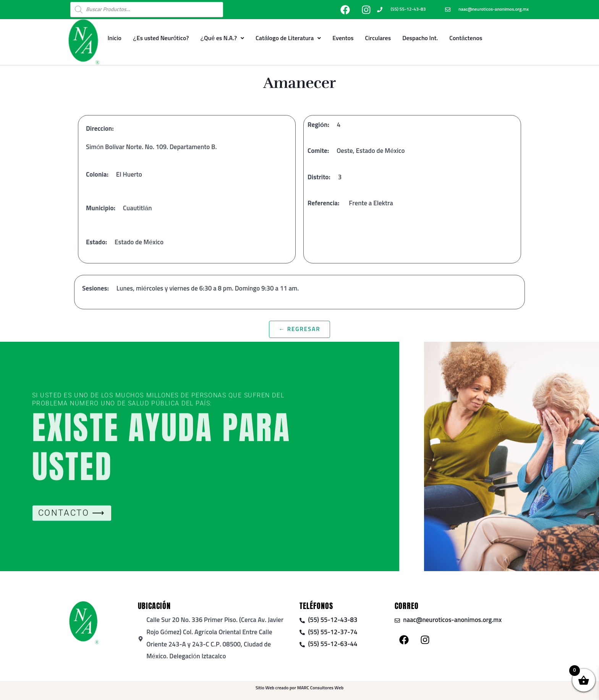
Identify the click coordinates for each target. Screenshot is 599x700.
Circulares (378, 38)
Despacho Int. (420, 38)
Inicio (114, 38)
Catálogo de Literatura (288, 38)
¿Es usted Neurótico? (161, 38)
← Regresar (299, 329)
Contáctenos (466, 38)
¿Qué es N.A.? (222, 38)
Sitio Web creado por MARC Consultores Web (299, 688)
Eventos (343, 38)
